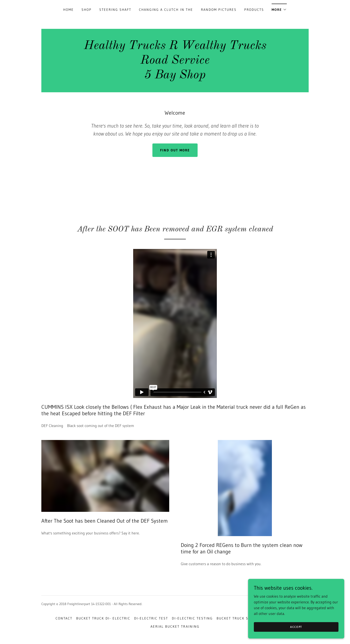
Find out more (175, 150)
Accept (296, 627)
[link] (175, 77)
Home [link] (69, 10)
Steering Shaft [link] (115, 10)
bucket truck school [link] (239, 618)
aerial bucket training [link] (175, 626)
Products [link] (254, 10)
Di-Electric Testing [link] (192, 618)
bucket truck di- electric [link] (103, 618)
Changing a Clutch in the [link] (166, 10)
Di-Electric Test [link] (151, 618)
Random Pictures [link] (219, 10)
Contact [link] (64, 618)
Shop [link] (87, 10)
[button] (279, 8)
